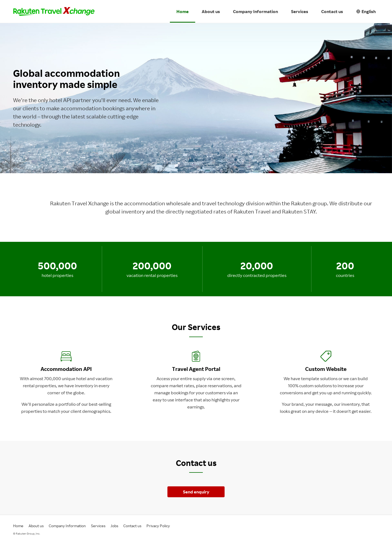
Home (183, 11)
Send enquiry (196, 492)
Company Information (255, 11)
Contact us (332, 11)
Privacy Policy (158, 526)
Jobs (114, 526)
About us (211, 11)
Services (300, 11)
